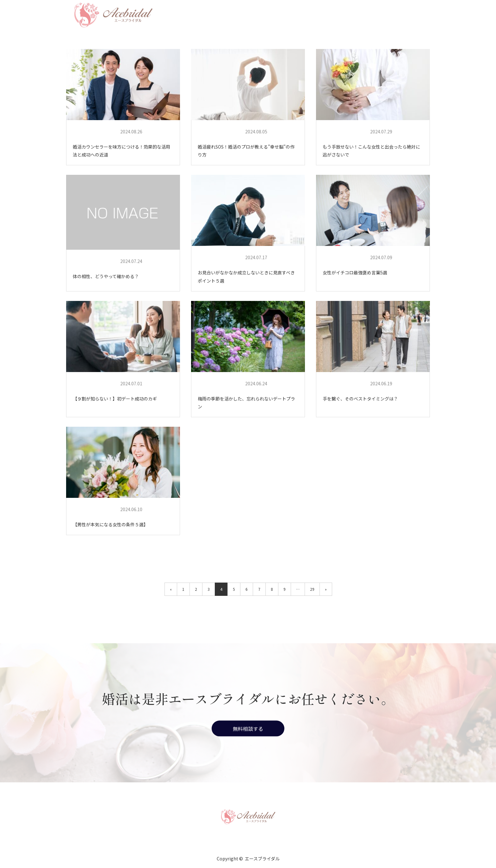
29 (312, 589)
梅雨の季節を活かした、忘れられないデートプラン (246, 403)
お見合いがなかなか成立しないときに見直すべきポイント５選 (246, 276)
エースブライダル (94, 132)
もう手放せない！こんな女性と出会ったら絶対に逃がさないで (371, 151)
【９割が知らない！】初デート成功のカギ (115, 399)
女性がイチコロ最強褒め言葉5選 (355, 272)
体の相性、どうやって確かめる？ (106, 276)
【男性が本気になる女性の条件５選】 (110, 524)
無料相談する (248, 729)
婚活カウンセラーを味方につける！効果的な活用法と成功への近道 (121, 151)
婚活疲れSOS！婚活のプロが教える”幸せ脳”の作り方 (246, 151)
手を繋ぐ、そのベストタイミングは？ (360, 399)
